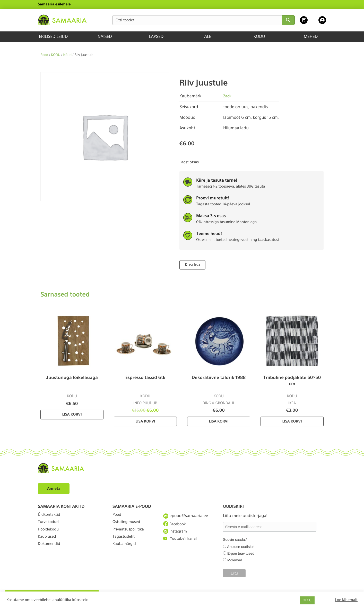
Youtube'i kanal (181, 543)
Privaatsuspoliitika (130, 534)
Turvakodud (49, 525)
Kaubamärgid (125, 553)
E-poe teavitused (241, 553)
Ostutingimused (128, 525)
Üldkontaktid (50, 515)
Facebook (175, 525)
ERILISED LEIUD (53, 36)
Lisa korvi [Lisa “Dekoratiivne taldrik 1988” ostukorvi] (219, 421)
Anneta (54, 488)
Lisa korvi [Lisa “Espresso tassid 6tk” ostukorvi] (145, 421)
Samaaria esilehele (54, 4)
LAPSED (156, 36)
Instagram (176, 534)
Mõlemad (235, 560)
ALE (208, 36)
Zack (228, 96)
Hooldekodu (49, 534)
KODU (259, 36)
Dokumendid (50, 553)
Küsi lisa (192, 265)
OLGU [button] (307, 600)
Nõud (68, 55)
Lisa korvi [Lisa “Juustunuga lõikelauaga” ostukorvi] (72, 414)
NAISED (105, 36)
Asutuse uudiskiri (241, 546)
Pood (44, 55)
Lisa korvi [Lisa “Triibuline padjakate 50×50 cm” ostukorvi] (292, 421)
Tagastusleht (125, 543)
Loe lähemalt (346, 600)
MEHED (311, 36)
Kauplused (48, 543)
